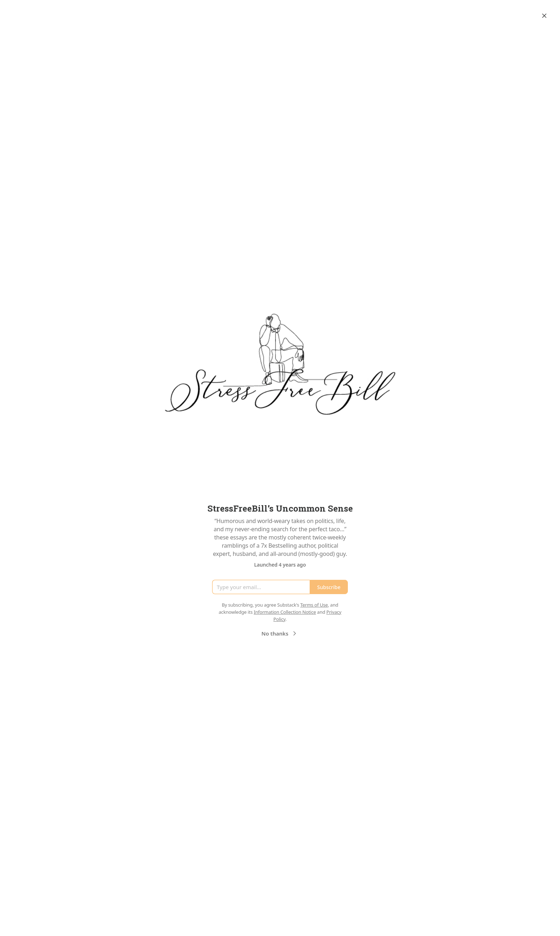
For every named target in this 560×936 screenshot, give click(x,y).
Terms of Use (314, 605)
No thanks (280, 633)
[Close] (544, 16)
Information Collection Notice (285, 612)
